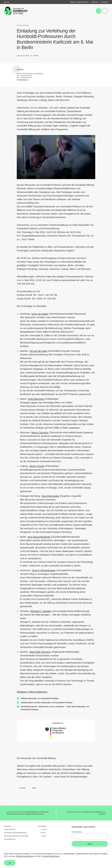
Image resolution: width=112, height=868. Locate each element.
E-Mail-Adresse (77, 832)
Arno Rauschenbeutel (39, 537)
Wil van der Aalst (38, 351)
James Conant (37, 466)
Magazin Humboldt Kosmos (79, 2)
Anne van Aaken (40, 314)
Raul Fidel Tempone (40, 652)
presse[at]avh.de (23, 80)
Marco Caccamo (40, 432)
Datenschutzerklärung (25, 856)
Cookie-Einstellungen (51, 856)
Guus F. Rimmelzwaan (44, 570)
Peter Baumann (36, 399)
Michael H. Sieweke (41, 611)
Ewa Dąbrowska (50, 496)
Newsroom (95, 2)
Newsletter (104, 2)
